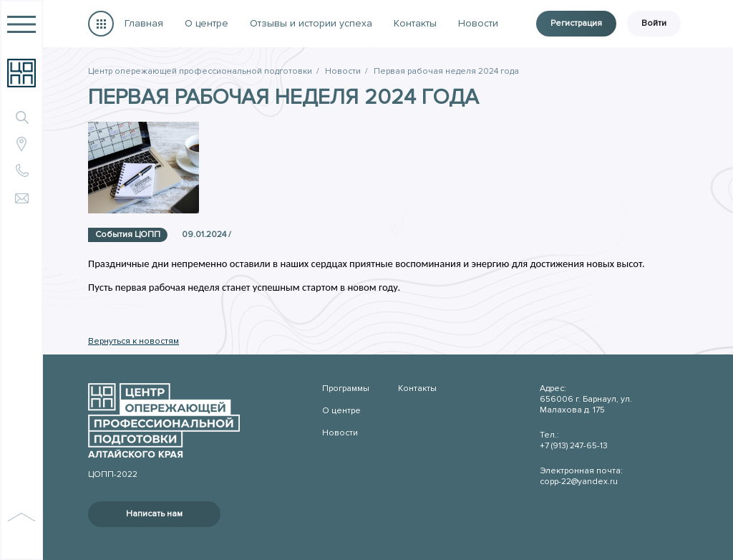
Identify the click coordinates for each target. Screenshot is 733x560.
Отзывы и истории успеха (311, 23)
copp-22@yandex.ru (579, 482)
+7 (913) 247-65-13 (574, 446)
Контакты (415, 23)
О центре (207, 23)
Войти (654, 23)
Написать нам (154, 514)
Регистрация (576, 23)
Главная (144, 23)
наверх (21, 532)
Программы (101, 24)
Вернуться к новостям (134, 341)
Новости (478, 23)
